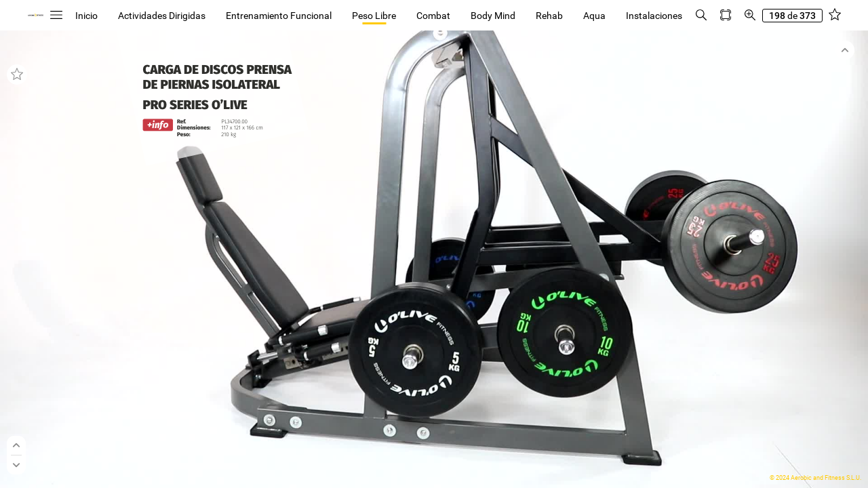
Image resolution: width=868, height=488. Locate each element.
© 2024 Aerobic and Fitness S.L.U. (815, 478)
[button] (56, 15)
